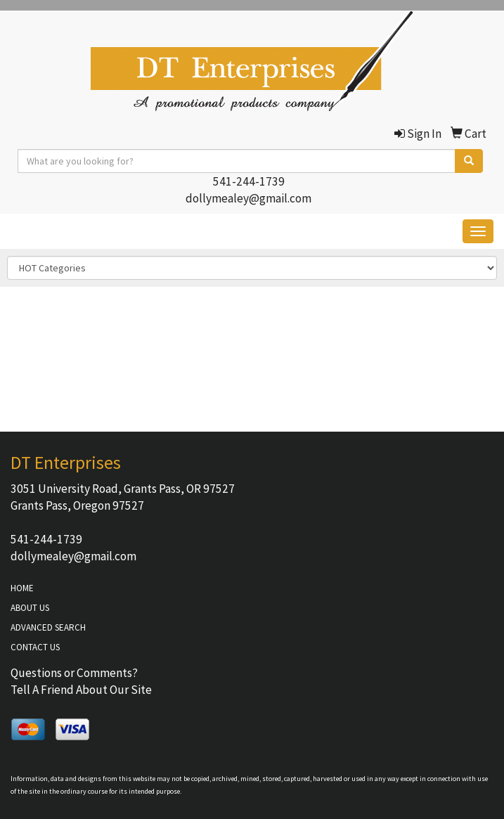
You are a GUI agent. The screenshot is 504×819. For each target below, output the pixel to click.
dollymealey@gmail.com (248, 198)
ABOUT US (30, 608)
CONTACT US (35, 647)
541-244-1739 (249, 181)
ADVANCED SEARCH (48, 627)
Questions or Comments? (74, 673)
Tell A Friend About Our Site (81, 690)
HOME (22, 588)
